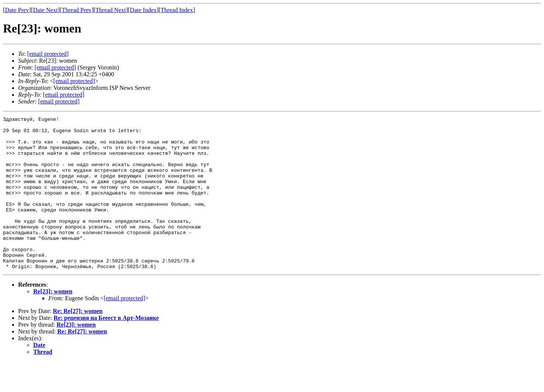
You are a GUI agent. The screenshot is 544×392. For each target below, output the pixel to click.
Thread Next (111, 10)
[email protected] (125, 329)
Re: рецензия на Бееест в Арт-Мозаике (106, 348)
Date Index (143, 10)
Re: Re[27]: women (78, 342)
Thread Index (177, 10)
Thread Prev (76, 10)
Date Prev (17, 10)
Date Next (46, 10)
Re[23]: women (53, 322)
